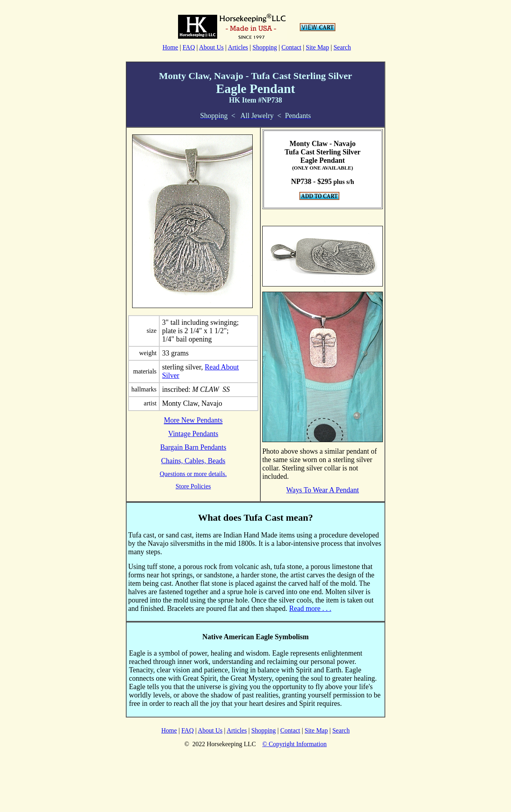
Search (342, 47)
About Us (212, 47)
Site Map (317, 47)
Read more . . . (310, 609)
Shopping (264, 47)
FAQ (189, 47)
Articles (238, 47)
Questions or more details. (193, 474)
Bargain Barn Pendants (193, 447)
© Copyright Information (294, 744)
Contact (291, 47)
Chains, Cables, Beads (193, 461)
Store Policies (193, 486)
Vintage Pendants (193, 434)
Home (170, 47)
